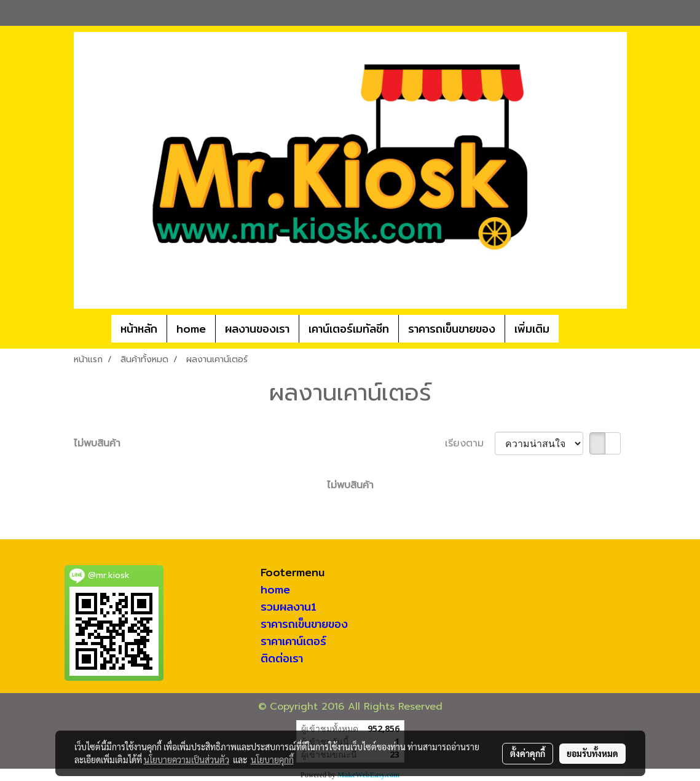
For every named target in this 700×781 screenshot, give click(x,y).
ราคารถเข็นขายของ (452, 329)
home (191, 329)
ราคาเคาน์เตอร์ (293, 641)
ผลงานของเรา (257, 329)
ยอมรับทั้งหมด (592, 753)
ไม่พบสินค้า (97, 443)
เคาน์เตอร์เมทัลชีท (349, 329)
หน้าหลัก (139, 329)
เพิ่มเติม (532, 329)
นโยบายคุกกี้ (272, 759)
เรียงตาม (470, 443)
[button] (577, 329)
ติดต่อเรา (282, 658)
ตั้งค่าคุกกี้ (528, 753)
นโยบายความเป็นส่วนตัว (187, 759)
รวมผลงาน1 (289, 607)
